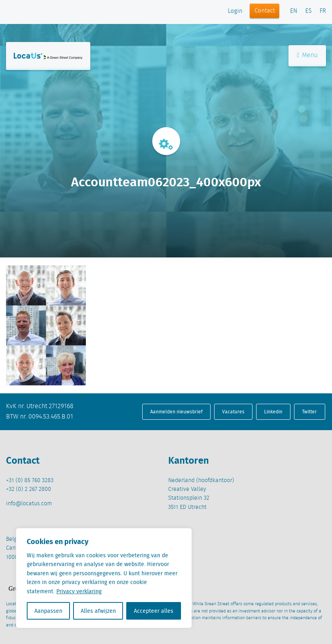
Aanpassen (48, 611)
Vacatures (233, 412)
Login (235, 11)
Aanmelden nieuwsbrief (176, 412)
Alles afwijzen (98, 611)
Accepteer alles (154, 611)
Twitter (309, 412)
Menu (307, 55)
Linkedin (273, 412)
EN (294, 11)
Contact (265, 11)
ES (308, 11)
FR (323, 11)
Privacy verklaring (79, 591)
